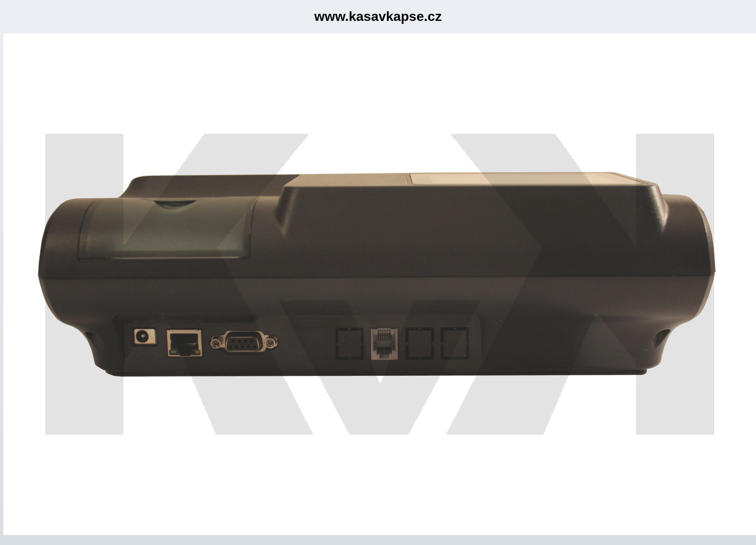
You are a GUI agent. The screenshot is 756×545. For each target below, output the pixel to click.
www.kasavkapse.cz (378, 16)
